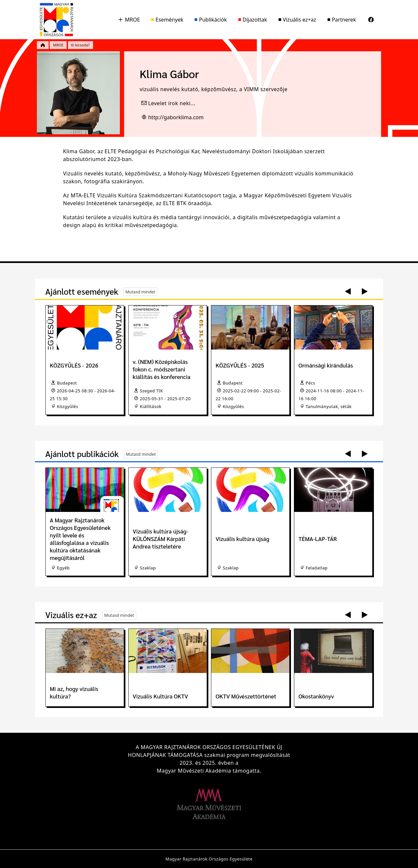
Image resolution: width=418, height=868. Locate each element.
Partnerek (342, 20)
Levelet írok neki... (172, 103)
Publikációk (211, 20)
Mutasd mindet (140, 292)
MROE (129, 20)
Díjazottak (253, 20)
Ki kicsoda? (80, 45)
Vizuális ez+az (297, 20)
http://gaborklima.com (176, 117)
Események (167, 20)
